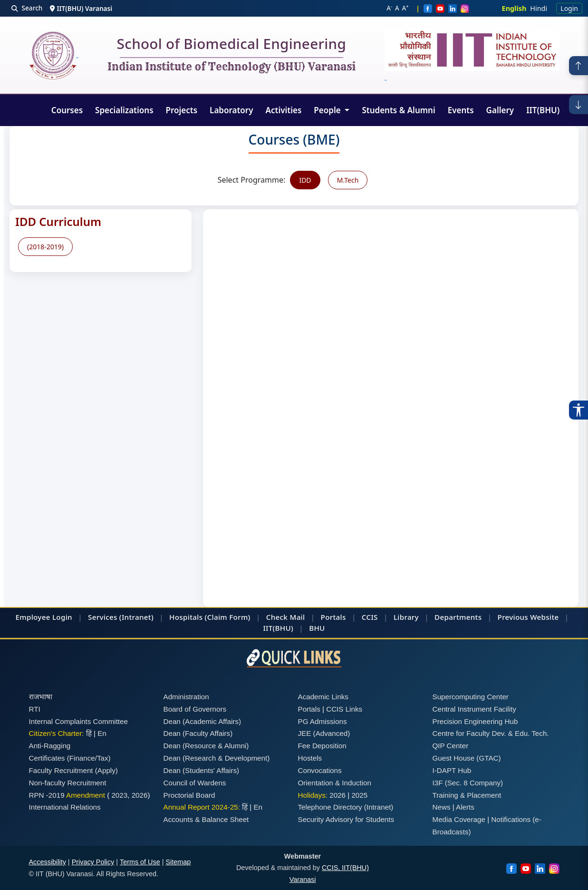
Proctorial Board (189, 795)
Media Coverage (459, 819)
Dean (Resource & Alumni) (206, 746)
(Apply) (106, 770)
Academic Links (323, 697)
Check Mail (286, 617)
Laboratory (231, 110)
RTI (35, 709)
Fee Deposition (322, 746)
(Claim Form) (228, 617)
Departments (458, 617)
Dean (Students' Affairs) (202, 770)
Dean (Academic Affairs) (202, 721)
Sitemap (178, 862)
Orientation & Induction (335, 783)
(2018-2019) (45, 247)
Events (461, 110)
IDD (305, 180)
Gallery (500, 110)
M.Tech (348, 180)
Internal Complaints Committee (79, 721)
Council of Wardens (195, 783)
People (328, 110)
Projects (182, 110)
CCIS (370, 617)
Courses (67, 110)
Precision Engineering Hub (475, 721)
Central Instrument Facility (474, 709)
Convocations (320, 770)
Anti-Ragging (50, 746)
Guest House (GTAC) (467, 758)
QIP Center (451, 746)
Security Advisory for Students (346, 819)
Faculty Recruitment (61, 770)
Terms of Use (140, 862)
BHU (317, 628)
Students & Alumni (398, 110)
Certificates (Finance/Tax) (70, 758)
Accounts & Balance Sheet (206, 819)
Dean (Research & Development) (217, 758)
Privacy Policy (93, 862)
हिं (89, 733)
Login (569, 8)
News (442, 807)
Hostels (310, 758)
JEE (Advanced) (324, 733)
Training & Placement (467, 795)
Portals (333, 617)
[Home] (54, 55)
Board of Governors (195, 709)
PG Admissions (323, 721)
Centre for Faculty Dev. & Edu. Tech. (491, 733)
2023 (119, 795)
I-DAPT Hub (452, 770)
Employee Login (44, 617)
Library (406, 617)
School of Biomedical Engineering (231, 46)
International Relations (65, 807)
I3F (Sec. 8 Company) (468, 783)
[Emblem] (472, 55)
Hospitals (186, 617)
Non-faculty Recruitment (68, 783)
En (102, 733)
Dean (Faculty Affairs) (198, 733)
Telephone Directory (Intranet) (346, 807)
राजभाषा (41, 697)
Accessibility (48, 862)
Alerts (465, 807)
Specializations (124, 110)
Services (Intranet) (121, 617)
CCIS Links (344, 709)
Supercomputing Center (471, 697)
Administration (186, 697)
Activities (284, 110)
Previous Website (528, 617)
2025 (359, 795)
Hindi (539, 8)
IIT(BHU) (543, 110)
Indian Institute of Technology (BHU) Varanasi (231, 67)
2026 (140, 795)
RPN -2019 (47, 795)
